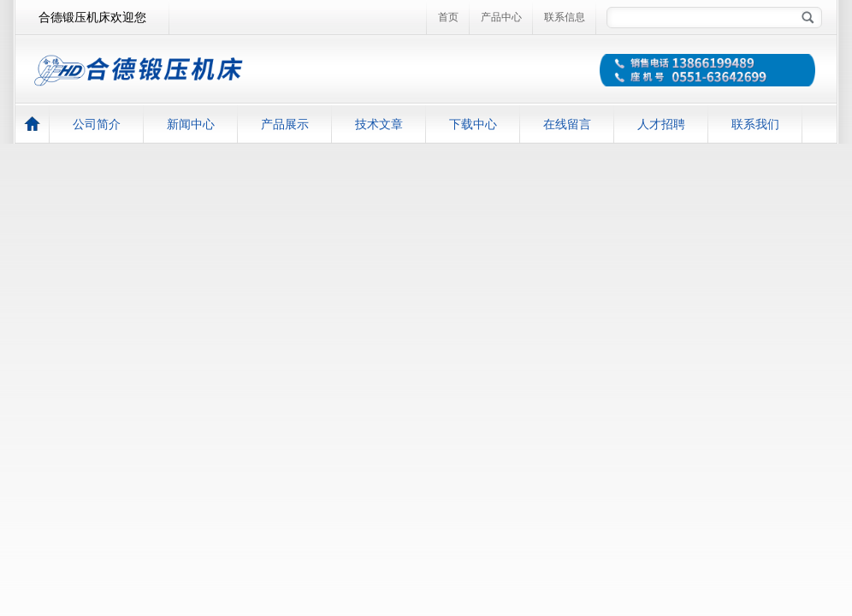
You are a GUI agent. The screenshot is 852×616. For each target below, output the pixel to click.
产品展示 (285, 124)
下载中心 (473, 124)
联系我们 (755, 124)
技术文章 (379, 124)
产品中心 (501, 17)
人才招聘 (661, 124)
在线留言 (567, 124)
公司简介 (97, 124)
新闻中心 (191, 124)
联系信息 (565, 17)
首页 (448, 17)
